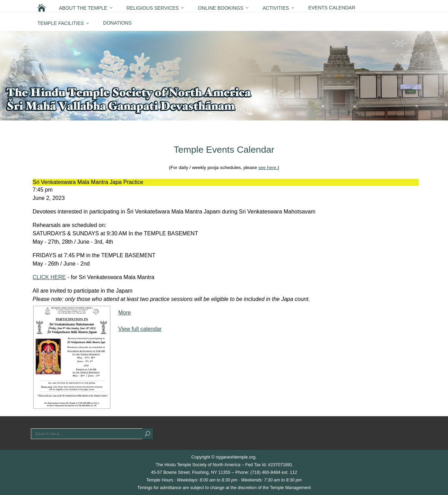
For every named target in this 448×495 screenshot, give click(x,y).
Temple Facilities (61, 23)
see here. (268, 167)
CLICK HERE (49, 277)
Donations (117, 23)
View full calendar (140, 329)
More (124, 313)
